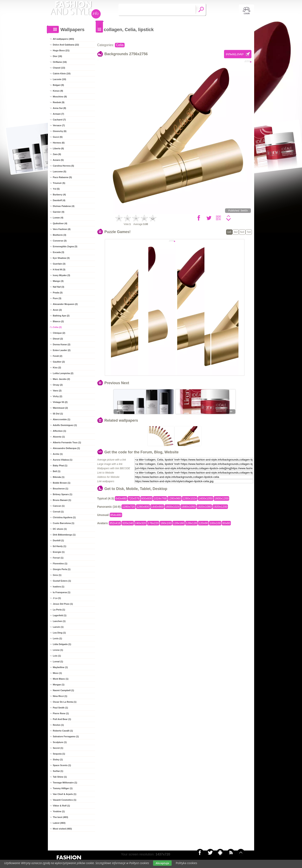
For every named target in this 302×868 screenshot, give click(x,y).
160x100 (166, 523)
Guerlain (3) (59, 264)
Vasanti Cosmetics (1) (65, 800)
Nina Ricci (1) (60, 696)
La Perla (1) (59, 610)
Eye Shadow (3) (61, 258)
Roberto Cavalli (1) (63, 731)
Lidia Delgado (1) (62, 644)
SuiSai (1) (58, 771)
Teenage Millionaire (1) (65, 783)
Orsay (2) (58, 385)
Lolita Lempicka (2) (63, 373)
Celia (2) (57, 327)
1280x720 (129, 507)
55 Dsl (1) (58, 414)
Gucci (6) (58, 137)
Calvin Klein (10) (62, 73)
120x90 (203, 523)
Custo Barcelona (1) (64, 523)
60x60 (226, 523)
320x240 (128, 523)
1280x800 (143, 507)
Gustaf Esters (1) (62, 581)
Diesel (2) (58, 339)
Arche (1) (58, 454)
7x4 (249, 232)
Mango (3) (58, 281)
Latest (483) (59, 823)
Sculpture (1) (60, 742)
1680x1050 (188, 507)
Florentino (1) (60, 563)
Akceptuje (162, 863)
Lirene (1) (58, 650)
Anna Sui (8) (59, 108)
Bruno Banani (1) (62, 500)
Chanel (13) (59, 68)
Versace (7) (59, 125)
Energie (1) (59, 552)
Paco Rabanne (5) (62, 177)
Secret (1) (58, 748)
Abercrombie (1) (61, 419)
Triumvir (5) (59, 183)
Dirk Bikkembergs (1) (64, 535)
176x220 (153, 523)
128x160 (179, 523)
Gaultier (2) (59, 362)
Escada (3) (58, 252)
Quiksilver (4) (60, 223)
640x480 (121, 498)
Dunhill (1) (58, 540)
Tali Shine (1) (60, 777)
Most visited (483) (62, 829)
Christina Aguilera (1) (64, 517)
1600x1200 (221, 498)
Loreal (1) (58, 661)
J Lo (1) (57, 598)
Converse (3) (60, 241)
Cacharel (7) (59, 120)
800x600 (147, 498)
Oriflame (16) (60, 62)
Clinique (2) (59, 333)
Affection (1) (59, 431)
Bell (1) (57, 471)
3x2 (236, 232)
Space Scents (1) (62, 765)
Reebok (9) (59, 102)
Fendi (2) (58, 356)
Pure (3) (57, 298)
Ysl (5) (56, 189)
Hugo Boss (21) (61, 50)
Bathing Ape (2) (61, 316)
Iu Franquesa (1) (62, 592)
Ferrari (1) (58, 558)
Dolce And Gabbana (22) (66, 45)
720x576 (134, 498)
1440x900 (157, 507)
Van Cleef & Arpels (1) (65, 794)
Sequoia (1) (59, 754)
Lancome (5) (60, 171)
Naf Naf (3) (58, 287)
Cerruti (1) (58, 512)
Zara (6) (57, 154)
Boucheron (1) (61, 489)
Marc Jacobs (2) (61, 379)
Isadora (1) (59, 587)
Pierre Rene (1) (61, 713)
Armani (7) (58, 114)
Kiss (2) (57, 367)
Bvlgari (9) (58, 85)
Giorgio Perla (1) (62, 569)
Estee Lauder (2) (62, 350)
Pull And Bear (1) (62, 719)
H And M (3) (59, 269)
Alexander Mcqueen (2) (65, 304)
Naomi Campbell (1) (63, 690)
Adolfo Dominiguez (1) (65, 425)
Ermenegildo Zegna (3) (65, 246)
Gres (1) (57, 575)
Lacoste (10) (59, 79)
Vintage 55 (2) (60, 402)
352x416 (115, 523)
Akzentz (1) (59, 437)
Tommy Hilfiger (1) (63, 788)
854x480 (116, 515)
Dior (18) (57, 56)
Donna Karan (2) (62, 344)
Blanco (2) (58, 321)
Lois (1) (57, 656)
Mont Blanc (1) (61, 679)
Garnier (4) (59, 212)
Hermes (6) (59, 143)
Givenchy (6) (60, 131)
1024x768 (160, 498)
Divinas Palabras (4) (64, 206)
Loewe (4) (58, 218)
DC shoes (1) (60, 529)
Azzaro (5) (58, 160)
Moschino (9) (60, 97)
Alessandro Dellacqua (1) (66, 448)
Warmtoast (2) (60, 408)
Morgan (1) (59, 685)
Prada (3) (58, 293)
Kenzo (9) (58, 91)
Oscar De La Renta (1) (65, 702)
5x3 (242, 232)
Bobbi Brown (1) (62, 483)
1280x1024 (190, 498)
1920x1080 (204, 507)
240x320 (140, 523)
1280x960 (175, 498)
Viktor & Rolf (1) (61, 806)
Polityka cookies (186, 863)
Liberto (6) (58, 148)
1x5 (229, 232)
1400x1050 (206, 498)
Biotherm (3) (60, 235)
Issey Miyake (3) (61, 275)
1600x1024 (172, 507)
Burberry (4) (59, 195)
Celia (120, 45)
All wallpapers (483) (63, 39)
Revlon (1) (58, 725)
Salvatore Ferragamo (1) (66, 736)
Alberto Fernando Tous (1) (67, 442)
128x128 (191, 523)
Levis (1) (57, 638)
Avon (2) (57, 310)
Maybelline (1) (60, 667)
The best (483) (60, 817)
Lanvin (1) (58, 627)
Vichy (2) (58, 396)
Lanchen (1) (59, 621)
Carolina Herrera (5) (63, 166)
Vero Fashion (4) (62, 229)
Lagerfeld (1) (60, 615)
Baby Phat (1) (60, 465)
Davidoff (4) (59, 200)
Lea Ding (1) (59, 633)
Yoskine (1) (59, 811)
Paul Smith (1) (60, 708)
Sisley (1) (58, 759)
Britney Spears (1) (63, 494)
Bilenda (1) (59, 477)
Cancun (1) (59, 506)
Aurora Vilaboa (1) (63, 460)
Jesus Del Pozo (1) (63, 604)
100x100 (215, 523)
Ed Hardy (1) (60, 546)
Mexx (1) (57, 673)
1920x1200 (220, 507)
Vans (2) (57, 391)
